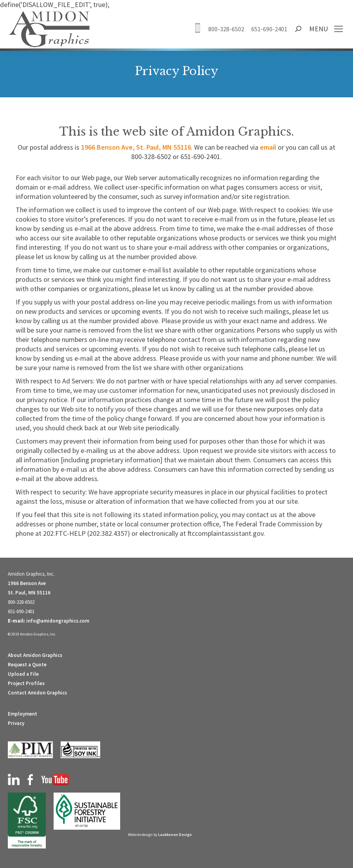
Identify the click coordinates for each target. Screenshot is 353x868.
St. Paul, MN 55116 (29, 593)
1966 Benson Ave (27, 583)
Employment (23, 714)
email (268, 147)
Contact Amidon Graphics (37, 693)
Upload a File (23, 674)
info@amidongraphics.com (58, 621)
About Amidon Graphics (35, 655)
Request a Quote (27, 665)
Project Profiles (26, 683)
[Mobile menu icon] (339, 29)
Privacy (16, 723)
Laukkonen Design (175, 835)
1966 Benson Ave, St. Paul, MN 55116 (136, 147)
